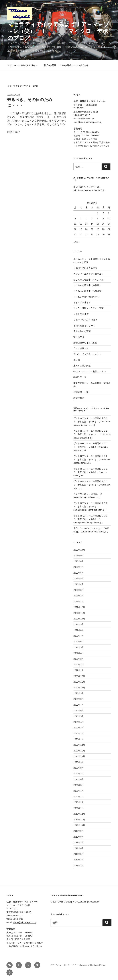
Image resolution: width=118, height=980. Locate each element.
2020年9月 (79, 762)
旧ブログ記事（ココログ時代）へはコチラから (66, 65)
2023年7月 (79, 567)
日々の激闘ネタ (81, 348)
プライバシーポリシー (61, 965)
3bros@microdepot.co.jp (90, 122)
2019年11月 (79, 820)
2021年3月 (79, 728)
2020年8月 (79, 768)
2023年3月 (79, 590)
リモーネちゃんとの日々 (85, 320)
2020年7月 (79, 774)
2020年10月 (79, 756)
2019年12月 (79, 814)
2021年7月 (79, 705)
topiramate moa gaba (93, 532)
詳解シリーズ (80, 377)
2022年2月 (79, 665)
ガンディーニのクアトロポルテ (88, 274)
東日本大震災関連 (82, 366)
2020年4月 (79, 791)
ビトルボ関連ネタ (82, 303)
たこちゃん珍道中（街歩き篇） (88, 291)
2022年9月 (79, 624)
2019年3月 (79, 866)
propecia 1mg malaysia (85, 497)
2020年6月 (79, 779)
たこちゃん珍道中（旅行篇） (87, 285)
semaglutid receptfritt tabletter (88, 510)
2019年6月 (79, 848)
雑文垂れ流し (80, 398)
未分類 (77, 360)
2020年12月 (79, 745)
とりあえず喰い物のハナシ (86, 297)
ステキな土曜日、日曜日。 (86, 494)
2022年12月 (79, 607)
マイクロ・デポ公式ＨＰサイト (22, 65)
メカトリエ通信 (81, 314)
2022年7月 (79, 636)
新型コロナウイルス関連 (85, 343)
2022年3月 (79, 659)
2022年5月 (79, 647)
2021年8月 (79, 699)
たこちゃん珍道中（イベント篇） (90, 280)
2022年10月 (79, 619)
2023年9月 (79, 556)
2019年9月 (79, 831)
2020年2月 (79, 802)
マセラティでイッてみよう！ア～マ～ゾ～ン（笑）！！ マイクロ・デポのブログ (58, 31)
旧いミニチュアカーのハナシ (87, 354)
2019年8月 (79, 837)
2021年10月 (79, 688)
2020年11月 (79, 751)
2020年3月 (79, 797)
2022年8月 (79, 630)
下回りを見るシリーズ (84, 326)
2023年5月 (79, 578)
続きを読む (14, 132)
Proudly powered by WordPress (90, 965)
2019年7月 (79, 842)
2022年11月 (79, 613)
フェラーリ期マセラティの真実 (88, 308)
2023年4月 (79, 584)
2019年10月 (79, 825)
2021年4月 (79, 722)
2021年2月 (79, 734)
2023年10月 (79, 550)
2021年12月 (79, 676)
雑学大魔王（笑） (82, 392)
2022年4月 (79, 653)
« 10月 (77, 242)
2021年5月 (79, 716)
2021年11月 (79, 682)
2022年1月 (79, 670)
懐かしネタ (79, 337)
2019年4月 (79, 860)
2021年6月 (79, 710)
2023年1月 (79, 602)
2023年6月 (79, 573)
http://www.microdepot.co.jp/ (87, 190)
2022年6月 (79, 642)
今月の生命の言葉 (82, 331)
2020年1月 (79, 808)
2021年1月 (79, 739)
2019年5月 (79, 854)
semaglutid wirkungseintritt (86, 523)
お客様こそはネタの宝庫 (85, 268)
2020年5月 (79, 785)
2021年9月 (79, 693)
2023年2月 (79, 596)
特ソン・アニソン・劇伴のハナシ (90, 371)
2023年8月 (79, 561)
